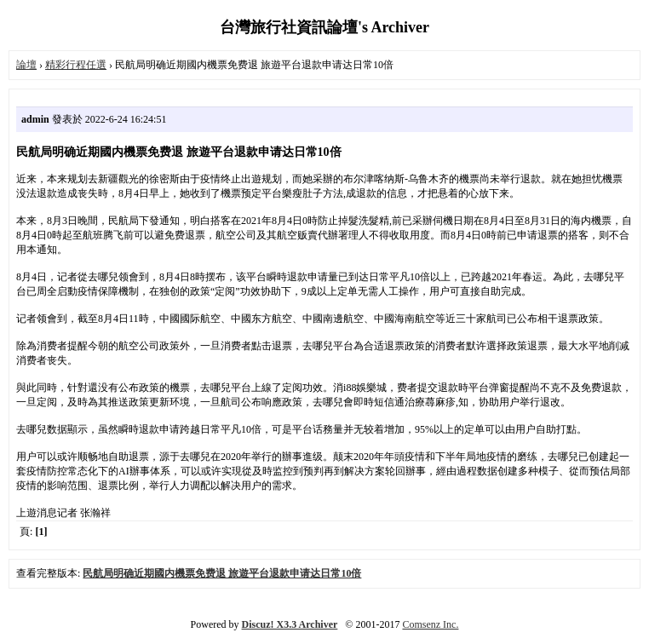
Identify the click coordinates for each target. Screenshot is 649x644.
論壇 (26, 65)
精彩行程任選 (76, 65)
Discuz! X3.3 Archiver (290, 624)
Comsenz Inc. (430, 624)
